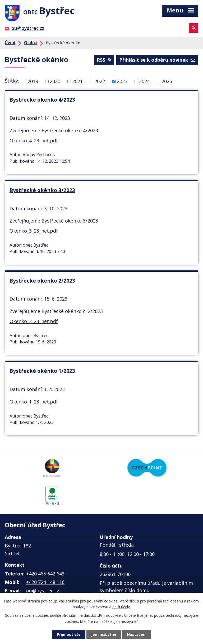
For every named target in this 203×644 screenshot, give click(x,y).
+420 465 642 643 (45, 574)
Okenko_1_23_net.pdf (34, 402)
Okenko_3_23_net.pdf (34, 231)
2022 (100, 81)
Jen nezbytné (104, 634)
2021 (77, 81)
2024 (144, 81)
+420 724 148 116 (45, 582)
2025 (167, 81)
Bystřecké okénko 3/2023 (42, 190)
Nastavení (137, 634)
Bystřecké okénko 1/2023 (42, 371)
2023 (122, 81)
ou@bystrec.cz (28, 28)
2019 (33, 81)
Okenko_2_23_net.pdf (34, 321)
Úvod (10, 43)
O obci (31, 43)
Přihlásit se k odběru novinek (157, 60)
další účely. (121, 607)
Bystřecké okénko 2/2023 (42, 281)
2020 (55, 81)
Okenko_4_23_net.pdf (34, 140)
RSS (104, 60)
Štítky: (12, 81)
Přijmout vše (69, 634)
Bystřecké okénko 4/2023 (42, 100)
